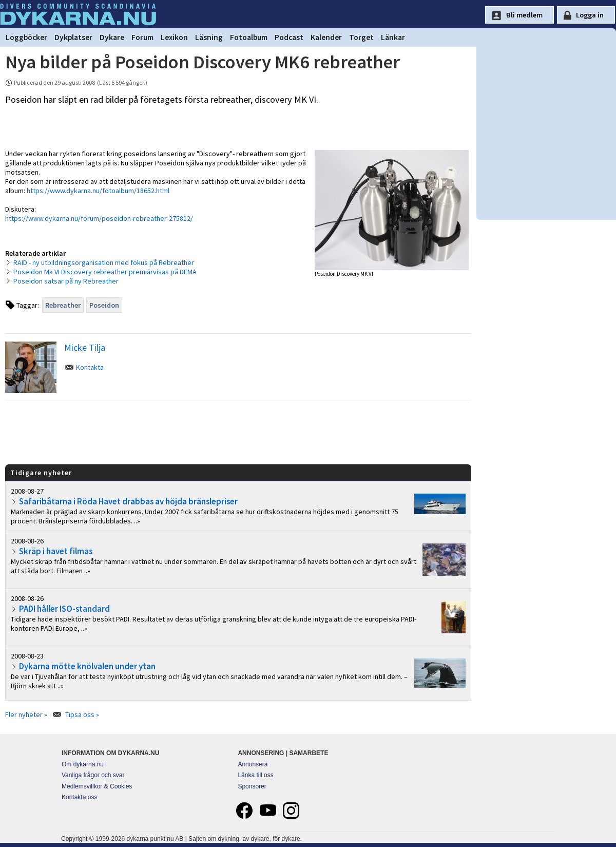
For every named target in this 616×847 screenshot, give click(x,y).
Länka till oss (255, 775)
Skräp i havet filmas (56, 551)
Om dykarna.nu (83, 764)
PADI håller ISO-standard (64, 609)
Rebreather (63, 305)
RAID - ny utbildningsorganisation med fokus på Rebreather (104, 262)
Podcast (289, 37)
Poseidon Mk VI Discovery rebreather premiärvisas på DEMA (105, 272)
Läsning (209, 37)
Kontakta (90, 367)
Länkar (393, 37)
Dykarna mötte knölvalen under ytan (87, 666)
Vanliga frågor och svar (93, 775)
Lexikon (174, 37)
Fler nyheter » (26, 714)
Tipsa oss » (82, 714)
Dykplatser (73, 37)
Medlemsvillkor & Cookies (97, 786)
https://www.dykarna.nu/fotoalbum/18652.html (98, 191)
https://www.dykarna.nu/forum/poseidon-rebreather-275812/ (99, 218)
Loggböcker (26, 37)
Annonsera (253, 764)
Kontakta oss (79, 797)
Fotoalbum (249, 37)
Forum (142, 37)
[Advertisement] (238, 432)
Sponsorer (252, 786)
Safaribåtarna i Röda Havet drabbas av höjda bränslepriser (128, 501)
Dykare (112, 37)
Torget (361, 37)
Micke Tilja (85, 347)
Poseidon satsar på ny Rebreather (66, 281)
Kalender (326, 37)
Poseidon (104, 305)
